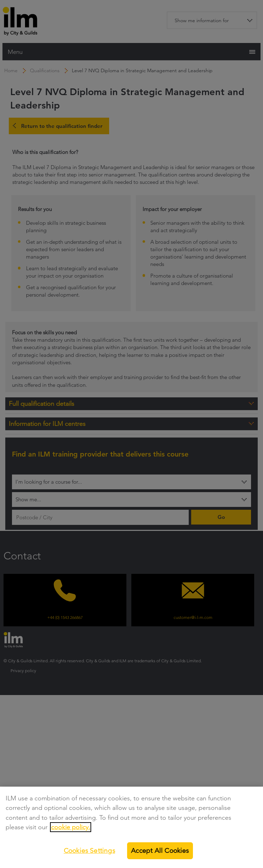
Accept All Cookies (160, 851)
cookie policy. (71, 827)
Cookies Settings (89, 851)
